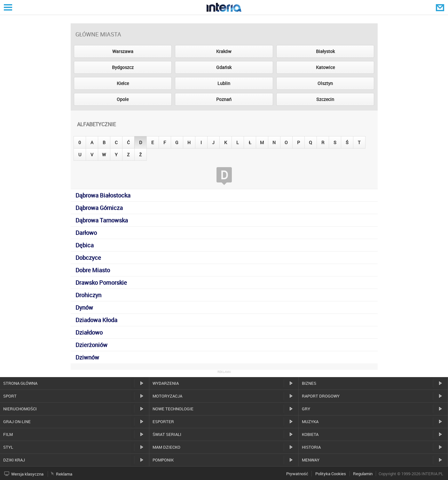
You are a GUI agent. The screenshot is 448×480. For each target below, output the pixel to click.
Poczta (441, 7)
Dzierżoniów (91, 345)
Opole (123, 99)
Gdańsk (224, 67)
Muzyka (310, 422)
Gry (306, 409)
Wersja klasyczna (27, 474)
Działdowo (89, 332)
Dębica (85, 245)
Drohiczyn (88, 295)
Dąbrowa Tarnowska (102, 220)
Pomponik (163, 460)
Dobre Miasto (93, 270)
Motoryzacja (167, 396)
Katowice (325, 67)
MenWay (311, 460)
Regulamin (363, 474)
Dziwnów (87, 357)
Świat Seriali (167, 434)
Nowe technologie (173, 409)
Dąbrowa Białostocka (103, 195)
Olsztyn (325, 83)
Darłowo (86, 233)
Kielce (123, 83)
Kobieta (310, 434)
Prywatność (297, 474)
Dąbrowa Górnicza (99, 208)
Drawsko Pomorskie (101, 283)
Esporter (163, 422)
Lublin (224, 83)
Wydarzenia (166, 383)
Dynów (84, 307)
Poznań (224, 99)
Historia (311, 447)
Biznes (309, 383)
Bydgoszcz (123, 67)
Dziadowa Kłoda (96, 320)
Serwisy (7, 7)
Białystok (325, 51)
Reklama (64, 474)
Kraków (224, 51)
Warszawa (123, 51)
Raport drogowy (321, 396)
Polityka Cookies (331, 474)
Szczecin (325, 99)
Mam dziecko (166, 447)
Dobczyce (88, 258)
